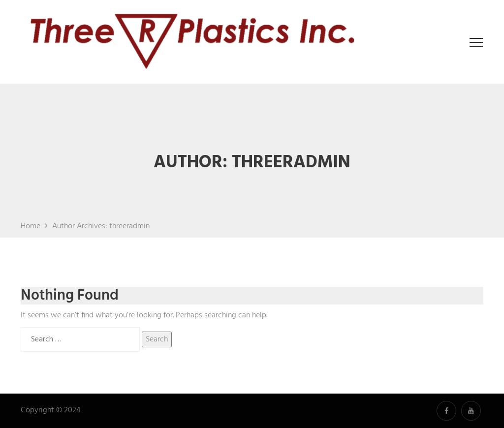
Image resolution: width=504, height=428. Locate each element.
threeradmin (129, 226)
